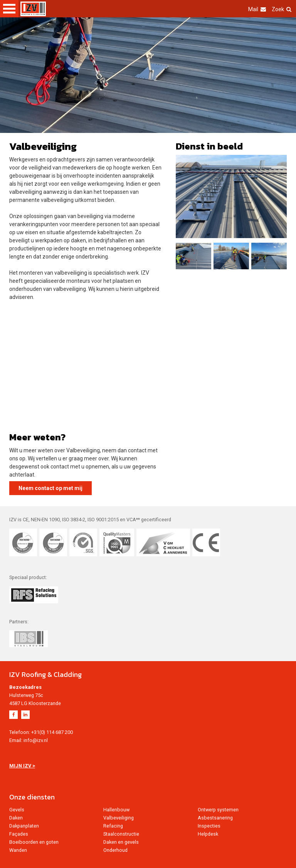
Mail (257, 9)
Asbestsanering (215, 818)
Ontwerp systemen (218, 810)
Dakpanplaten (24, 826)
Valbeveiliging (119, 818)
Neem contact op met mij (50, 488)
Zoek (282, 9)
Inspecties (209, 826)
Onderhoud (115, 850)
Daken (16, 818)
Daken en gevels (121, 842)
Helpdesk (208, 834)
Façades (19, 834)
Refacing (113, 826)
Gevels (17, 810)
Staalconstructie (121, 834)
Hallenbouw (116, 810)
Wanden (18, 850)
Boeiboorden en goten (34, 842)
